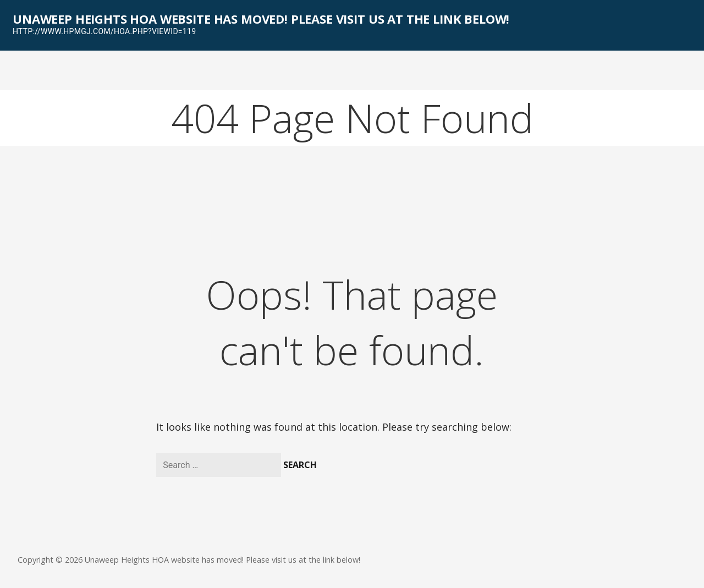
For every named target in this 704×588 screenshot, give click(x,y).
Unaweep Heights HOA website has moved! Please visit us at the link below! (261, 19)
